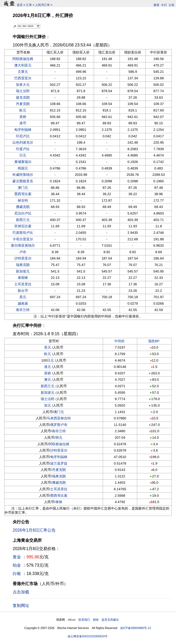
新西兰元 (23, 220)
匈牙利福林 (23, 130)
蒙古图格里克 (23, 181)
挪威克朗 (23, 207)
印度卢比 (23, 149)
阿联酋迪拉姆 (23, 59)
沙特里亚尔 (23, 258)
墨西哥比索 (23, 194)
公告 (171, 5)
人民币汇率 (42, 5)
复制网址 (22, 605)
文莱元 (23, 72)
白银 (17, 574)
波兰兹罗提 (59, 463)
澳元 (48, 380)
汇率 (29, 5)
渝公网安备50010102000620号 (88, 636)
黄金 (17, 557)
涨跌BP (154, 341)
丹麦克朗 (23, 104)
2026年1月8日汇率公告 (34, 530)
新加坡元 (23, 271)
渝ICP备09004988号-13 (136, 628)
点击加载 (21, 592)
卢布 (23, 252)
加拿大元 (23, 85)
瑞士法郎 (23, 91)
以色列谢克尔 (23, 142)
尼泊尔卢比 (23, 213)
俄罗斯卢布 (59, 425)
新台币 (23, 291)
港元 (48, 367)
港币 (23, 123)
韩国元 (23, 168)
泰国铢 (23, 278)
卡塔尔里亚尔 (23, 239)
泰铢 (59, 502)
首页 (20, 5)
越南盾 (23, 303)
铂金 (17, 565)
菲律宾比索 (23, 226)
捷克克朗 (23, 97)
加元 (48, 405)
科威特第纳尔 (23, 175)
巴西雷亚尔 (23, 78)
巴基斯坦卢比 (23, 233)
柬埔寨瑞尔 (23, 162)
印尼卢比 (23, 136)
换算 (156, 5)
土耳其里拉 (23, 284)
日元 (23, 155)
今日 (164, 5)
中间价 (120, 341)
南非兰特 (23, 310)
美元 (23, 297)
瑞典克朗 (23, 265)
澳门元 (23, 188)
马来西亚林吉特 (59, 418)
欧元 (23, 110)
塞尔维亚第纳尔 (23, 245)
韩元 (59, 438)
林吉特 (23, 200)
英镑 (23, 117)
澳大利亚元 (23, 65)
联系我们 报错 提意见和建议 (99, 620)
